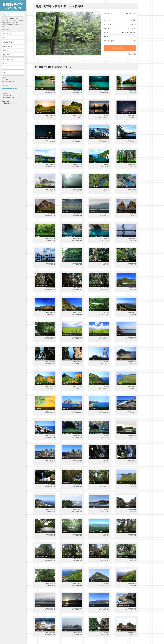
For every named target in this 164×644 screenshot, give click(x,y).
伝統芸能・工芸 (7, 42)
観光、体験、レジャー (9, 59)
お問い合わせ (7, 96)
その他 (5, 72)
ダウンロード (120, 48)
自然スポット (63, 6)
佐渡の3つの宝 (7, 33)
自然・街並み (7, 55)
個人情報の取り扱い (9, 98)
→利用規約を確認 (131, 54)
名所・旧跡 (6, 51)
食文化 (5, 64)
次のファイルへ (130, 14)
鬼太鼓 (15, 89)
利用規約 (6, 94)
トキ (4, 38)
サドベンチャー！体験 (6, 89)
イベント (6, 68)
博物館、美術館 (7, 46)
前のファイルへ (109, 14)
